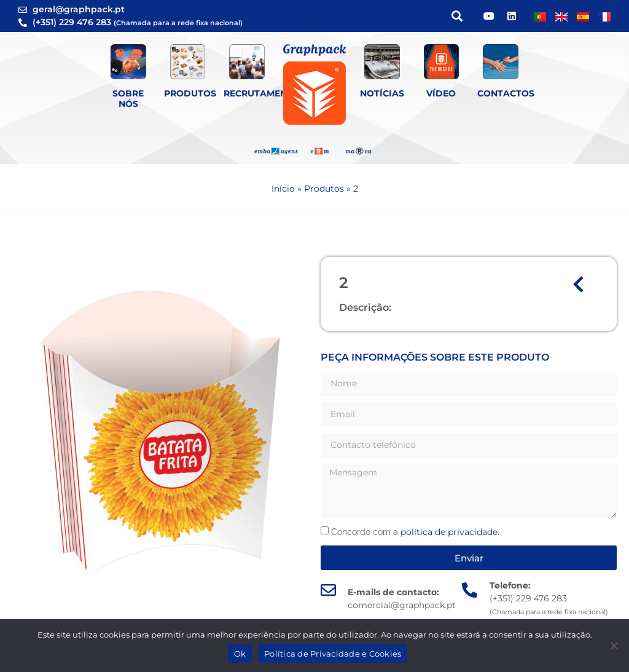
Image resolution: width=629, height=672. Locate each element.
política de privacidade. (450, 532)
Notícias (382, 93)
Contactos (506, 93)
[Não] (614, 646)
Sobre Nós (128, 99)
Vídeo (441, 93)
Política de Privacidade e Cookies (333, 654)
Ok (240, 654)
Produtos (190, 93)
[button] (457, 16)
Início (283, 189)
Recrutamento (262, 93)
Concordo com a (415, 532)
